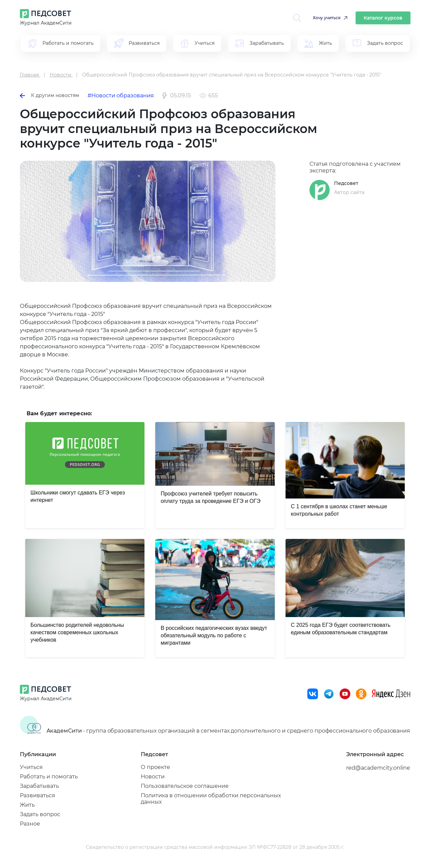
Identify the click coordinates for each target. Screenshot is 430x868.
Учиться (31, 767)
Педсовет (346, 183)
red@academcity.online (378, 768)
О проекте (155, 767)
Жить (27, 805)
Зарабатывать (39, 786)
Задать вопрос (40, 814)
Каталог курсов (383, 18)
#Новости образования (121, 95)
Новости (153, 777)
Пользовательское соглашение (185, 786)
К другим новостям (49, 95)
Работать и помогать (49, 777)
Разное (30, 824)
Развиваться (38, 795)
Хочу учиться (327, 18)
